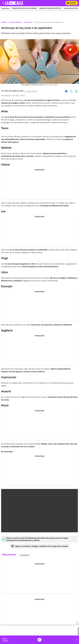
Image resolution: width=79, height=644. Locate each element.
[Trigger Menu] (3, 3)
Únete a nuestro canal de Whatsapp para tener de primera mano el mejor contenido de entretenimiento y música (35, 539)
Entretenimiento (15, 22)
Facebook (66, 91)
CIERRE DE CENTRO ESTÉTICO (50, 8)
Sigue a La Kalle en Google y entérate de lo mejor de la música (39, 546)
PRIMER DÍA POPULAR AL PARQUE (24, 8)
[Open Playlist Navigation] (76, 640)
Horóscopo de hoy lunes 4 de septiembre (49, 22)
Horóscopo (28, 22)
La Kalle (4, 22)
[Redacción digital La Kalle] (14, 91)
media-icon (39, 640)
